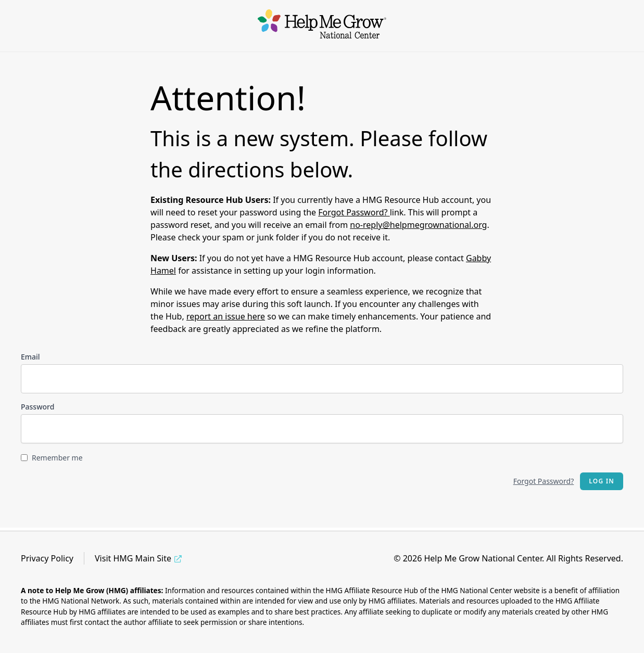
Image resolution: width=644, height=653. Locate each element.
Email (30, 357)
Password (37, 407)
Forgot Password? (354, 212)
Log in (602, 481)
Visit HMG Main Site (133, 558)
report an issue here (226, 316)
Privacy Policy (47, 558)
